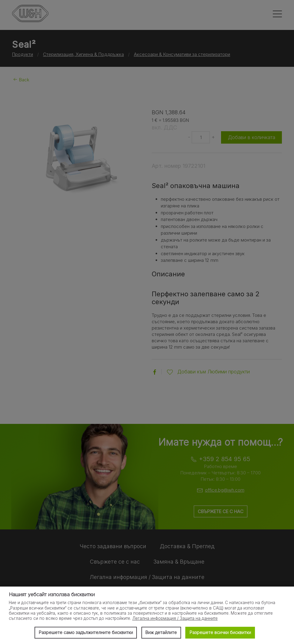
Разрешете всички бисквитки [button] (220, 632)
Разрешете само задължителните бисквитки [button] (86, 632)
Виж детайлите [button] (161, 632)
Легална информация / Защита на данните (175, 618)
